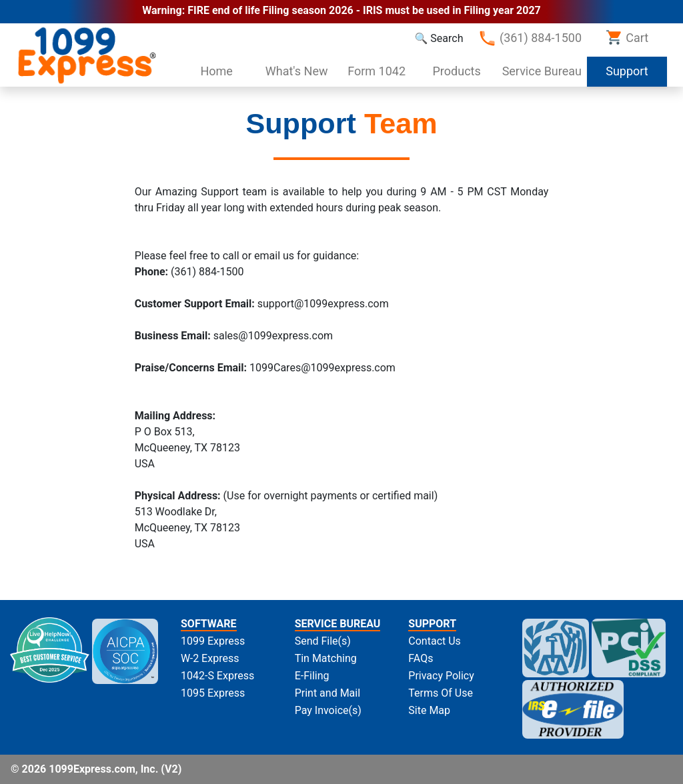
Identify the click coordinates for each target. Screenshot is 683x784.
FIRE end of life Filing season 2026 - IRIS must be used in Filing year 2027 (364, 10)
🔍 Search (439, 38)
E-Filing (312, 676)
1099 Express (213, 641)
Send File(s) (323, 641)
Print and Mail (327, 693)
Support (636, 70)
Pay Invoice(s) (328, 710)
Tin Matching (326, 658)
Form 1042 (377, 71)
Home (216, 71)
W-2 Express (210, 658)
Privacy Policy (441, 676)
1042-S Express (217, 676)
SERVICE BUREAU (338, 624)
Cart (627, 37)
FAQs (421, 658)
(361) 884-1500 (530, 38)
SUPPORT (432, 624)
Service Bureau (542, 71)
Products (457, 71)
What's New (297, 71)
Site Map (429, 710)
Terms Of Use (441, 693)
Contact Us (435, 641)
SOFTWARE (209, 624)
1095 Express (213, 693)
